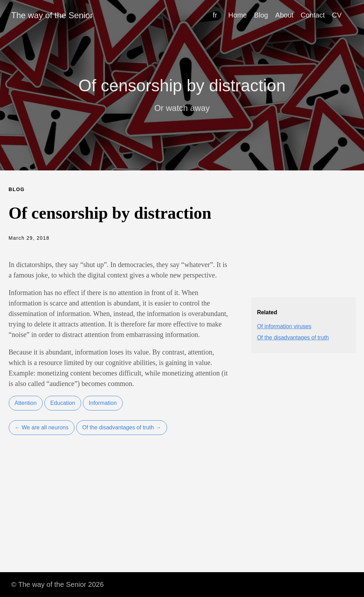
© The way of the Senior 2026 (58, 584)
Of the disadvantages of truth (293, 338)
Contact (313, 15)
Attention (26, 403)
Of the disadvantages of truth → (122, 427)
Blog (261, 15)
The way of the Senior (52, 15)
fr (215, 15)
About (284, 15)
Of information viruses (284, 326)
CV (337, 15)
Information (103, 403)
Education (63, 403)
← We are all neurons (42, 427)
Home (238, 15)
